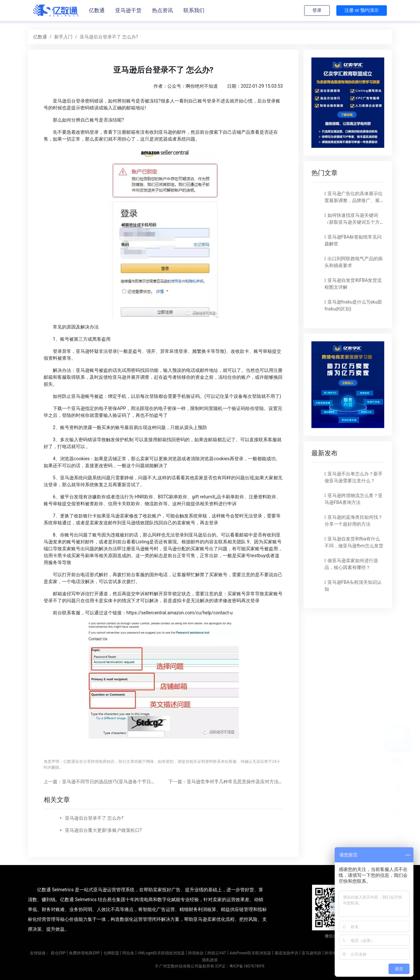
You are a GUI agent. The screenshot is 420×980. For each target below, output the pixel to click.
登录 (317, 10)
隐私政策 (210, 960)
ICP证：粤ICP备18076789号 (240, 966)
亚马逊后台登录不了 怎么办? (94, 818)
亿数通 (97, 10)
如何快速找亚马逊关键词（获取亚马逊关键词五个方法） (352, 222)
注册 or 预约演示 (362, 10)
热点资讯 (162, 10)
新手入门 (63, 37)
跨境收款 (196, 953)
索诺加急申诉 (286, 953)
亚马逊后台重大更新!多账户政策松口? (103, 830)
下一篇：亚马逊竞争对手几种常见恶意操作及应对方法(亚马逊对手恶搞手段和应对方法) (257, 782)
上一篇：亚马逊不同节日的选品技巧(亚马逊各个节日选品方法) (107, 782)
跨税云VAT (217, 953)
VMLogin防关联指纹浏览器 (161, 953)
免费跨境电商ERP (84, 953)
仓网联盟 (111, 953)
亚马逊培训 (311, 953)
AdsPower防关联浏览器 (251, 953)
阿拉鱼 (128, 953)
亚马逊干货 (128, 10)
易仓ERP (58, 953)
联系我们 (194, 10)
